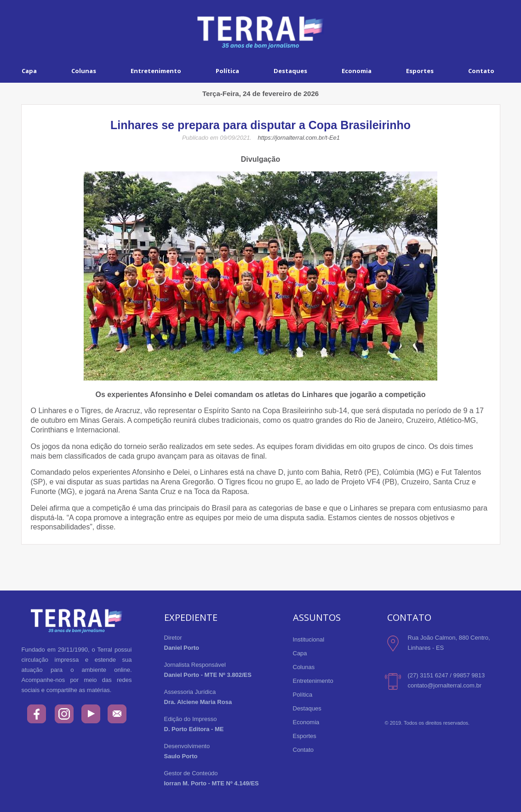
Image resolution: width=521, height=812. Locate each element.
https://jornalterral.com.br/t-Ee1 (299, 138)
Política (227, 71)
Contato (303, 750)
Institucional (309, 639)
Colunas (84, 71)
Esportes (420, 71)
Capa (29, 71)
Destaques (290, 71)
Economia (357, 71)
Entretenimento (156, 71)
